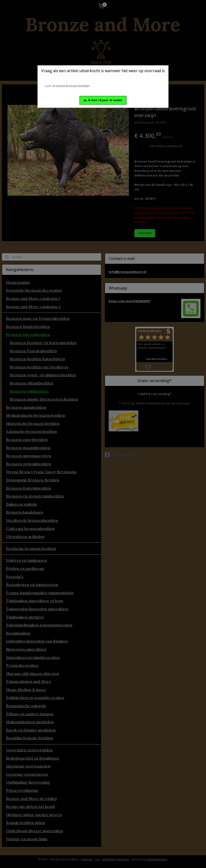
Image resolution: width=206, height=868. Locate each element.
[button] (103, 100)
